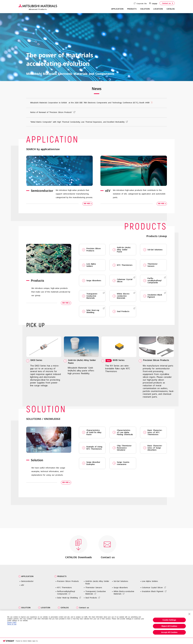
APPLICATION (26, 577)
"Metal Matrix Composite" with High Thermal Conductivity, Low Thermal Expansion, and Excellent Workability (78, 122)
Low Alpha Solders (89, 265)
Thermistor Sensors (150, 265)
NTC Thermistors (122, 265)
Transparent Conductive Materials (90, 296)
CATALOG (171, 9)
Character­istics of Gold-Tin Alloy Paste (92, 433)
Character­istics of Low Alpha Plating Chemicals (123, 433)
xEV (23, 585)
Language (154, 4)
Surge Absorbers (92, 281)
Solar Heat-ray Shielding (91, 311)
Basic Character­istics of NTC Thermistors (153, 433)
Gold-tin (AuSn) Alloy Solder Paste (122, 250)
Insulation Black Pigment (153, 296)
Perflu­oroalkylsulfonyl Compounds (152, 280)
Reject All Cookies (169, 626)
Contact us (166, 3)
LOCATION (158, 9)
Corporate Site (142, 4)
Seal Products (121, 311)
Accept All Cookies (169, 632)
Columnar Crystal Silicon (122, 280)
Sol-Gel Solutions (153, 250)
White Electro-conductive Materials (121, 296)
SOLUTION (24, 608)
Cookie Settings (169, 620)
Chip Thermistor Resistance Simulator (122, 448)
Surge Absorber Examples (91, 464)
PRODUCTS (60, 577)
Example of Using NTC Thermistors (92, 448)
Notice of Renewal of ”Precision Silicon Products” (52, 112)
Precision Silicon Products (91, 250)
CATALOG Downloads (78, 558)
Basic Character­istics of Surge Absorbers (153, 448)
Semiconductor (27, 582)
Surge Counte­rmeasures (121, 464)
